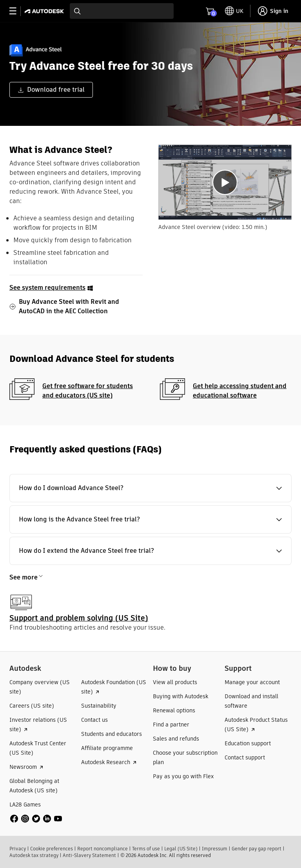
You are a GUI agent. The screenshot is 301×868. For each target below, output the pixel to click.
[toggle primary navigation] (17, 11)
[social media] (36, 819)
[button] (150, 488)
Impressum (215, 849)
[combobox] (122, 11)
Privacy (18, 849)
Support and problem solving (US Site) (79, 618)
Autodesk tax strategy (34, 855)
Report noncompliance (102, 849)
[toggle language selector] (234, 11)
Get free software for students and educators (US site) (88, 391)
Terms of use (146, 849)
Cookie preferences (52, 849)
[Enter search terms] (122, 11)
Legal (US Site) (181, 849)
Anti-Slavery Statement (89, 855)
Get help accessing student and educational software (240, 391)
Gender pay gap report (257, 849)
